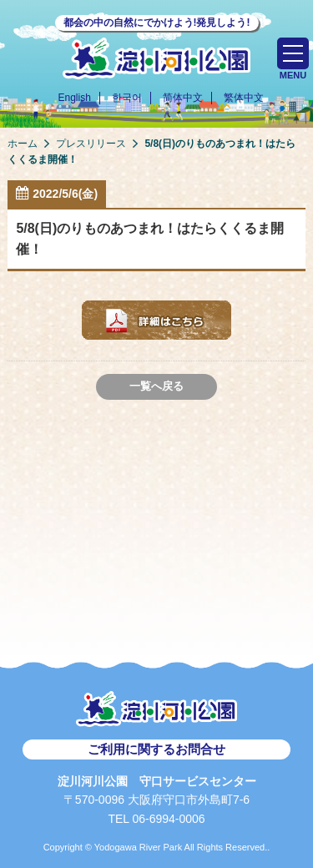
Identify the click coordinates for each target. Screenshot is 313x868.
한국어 (127, 98)
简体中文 (183, 98)
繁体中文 (244, 98)
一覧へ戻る (156, 386)
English (74, 98)
